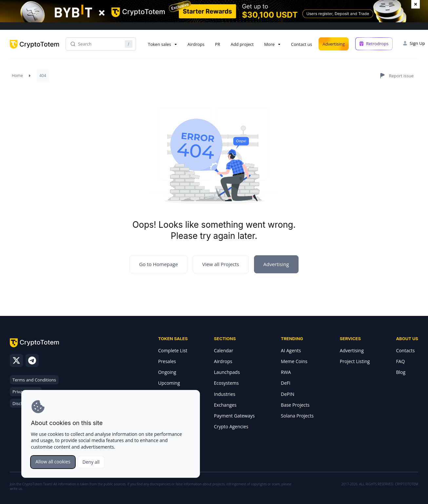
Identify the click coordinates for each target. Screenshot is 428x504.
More (269, 44)
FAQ (400, 361)
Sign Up (417, 43)
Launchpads (227, 372)
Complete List (173, 350)
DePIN (288, 394)
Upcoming (169, 383)
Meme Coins (294, 361)
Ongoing (167, 372)
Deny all (91, 462)
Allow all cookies (53, 462)
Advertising (334, 44)
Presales (167, 361)
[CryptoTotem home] (34, 50)
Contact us (302, 44)
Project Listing (355, 361)
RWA (286, 372)
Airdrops (196, 44)
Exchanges (225, 405)
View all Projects (221, 264)
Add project (242, 44)
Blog (401, 372)
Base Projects (295, 405)
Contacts (405, 350)
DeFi (286, 383)
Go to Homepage (158, 264)
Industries (225, 394)
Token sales (159, 44)
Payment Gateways (234, 416)
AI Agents (291, 350)
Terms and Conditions (34, 380)
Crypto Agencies (231, 426)
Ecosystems (226, 383)
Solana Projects (297, 416)
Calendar (224, 350)
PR (218, 44)
